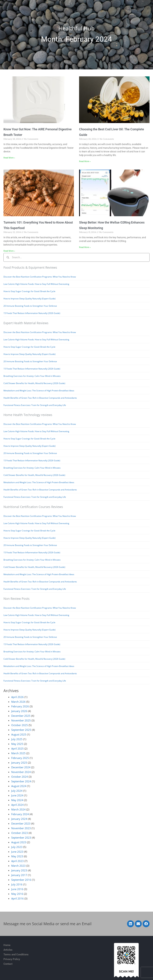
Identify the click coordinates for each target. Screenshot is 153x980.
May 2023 (17, 856)
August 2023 (19, 842)
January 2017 (19, 875)
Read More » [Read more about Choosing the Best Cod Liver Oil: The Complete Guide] (85, 161)
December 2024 (21, 767)
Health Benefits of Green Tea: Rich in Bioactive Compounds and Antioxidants (40, 398)
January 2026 (19, 711)
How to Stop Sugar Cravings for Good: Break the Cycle (29, 291)
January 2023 (19, 870)
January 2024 (19, 819)
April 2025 (17, 748)
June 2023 (17, 852)
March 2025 (18, 753)
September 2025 (21, 730)
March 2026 (18, 702)
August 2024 (19, 786)
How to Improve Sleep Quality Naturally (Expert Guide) (30, 299)
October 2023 (20, 833)
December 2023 (21, 823)
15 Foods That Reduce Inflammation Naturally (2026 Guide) (32, 313)
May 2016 (17, 894)
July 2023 (17, 847)
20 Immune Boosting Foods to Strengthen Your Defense (30, 306)
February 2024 (20, 814)
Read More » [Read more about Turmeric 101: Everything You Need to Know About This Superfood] (9, 251)
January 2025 (19, 763)
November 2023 (21, 828)
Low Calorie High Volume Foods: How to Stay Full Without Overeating (36, 284)
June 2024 (17, 795)
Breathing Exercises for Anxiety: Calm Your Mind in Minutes (32, 376)
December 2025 (21, 716)
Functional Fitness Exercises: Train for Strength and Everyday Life (35, 405)
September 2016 (21, 880)
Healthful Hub (76, 28)
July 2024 (17, 791)
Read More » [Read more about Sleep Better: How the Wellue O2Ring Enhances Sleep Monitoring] (85, 247)
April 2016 (17, 898)
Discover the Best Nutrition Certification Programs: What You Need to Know (40, 277)
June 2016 (17, 889)
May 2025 (17, 744)
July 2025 (17, 739)
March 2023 (18, 866)
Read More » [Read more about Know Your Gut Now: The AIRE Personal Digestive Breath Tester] (9, 158)
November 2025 (21, 720)
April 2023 (17, 861)
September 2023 (21, 838)
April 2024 (17, 805)
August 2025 (19, 734)
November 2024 (21, 772)
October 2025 (20, 725)
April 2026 (17, 697)
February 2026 (20, 706)
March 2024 (18, 809)
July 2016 (17, 884)
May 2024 (17, 800)
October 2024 (20, 777)
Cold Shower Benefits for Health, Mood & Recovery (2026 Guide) (34, 383)
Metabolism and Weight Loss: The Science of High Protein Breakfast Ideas (39, 391)
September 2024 (21, 781)
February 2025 (20, 758)
